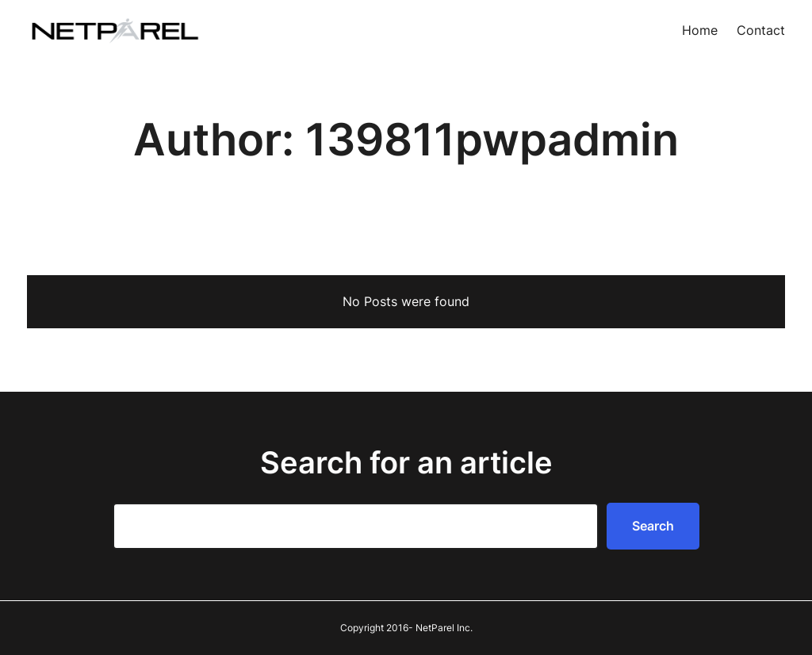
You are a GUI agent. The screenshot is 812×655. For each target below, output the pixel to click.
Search (653, 526)
